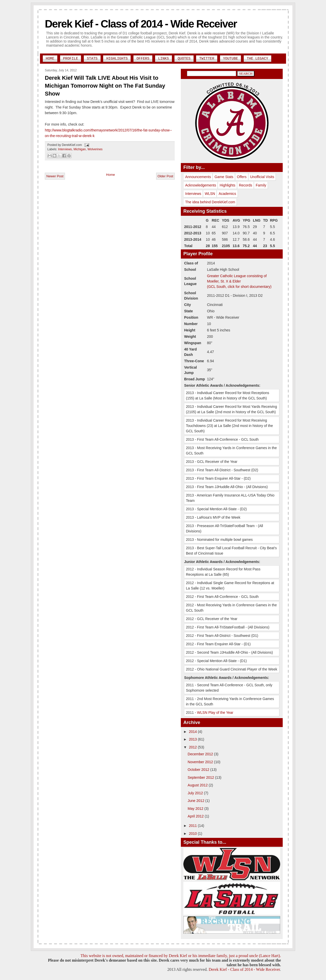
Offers (143, 59)
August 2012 (198, 785)
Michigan (80, 149)
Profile (71, 59)
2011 (193, 826)
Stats (92, 59)
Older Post (165, 176)
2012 (193, 747)
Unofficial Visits (262, 177)
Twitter (207, 59)
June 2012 (196, 801)
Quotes (184, 59)
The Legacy (257, 59)
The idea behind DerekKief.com (210, 202)
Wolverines (95, 149)
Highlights (117, 59)
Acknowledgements (201, 185)
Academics (227, 194)
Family (261, 185)
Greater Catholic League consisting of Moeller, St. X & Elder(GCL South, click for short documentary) (239, 281)
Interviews (65, 149)
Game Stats (224, 177)
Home (50, 59)
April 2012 (196, 816)
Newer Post (55, 176)
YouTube (231, 59)
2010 (193, 834)
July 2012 (196, 793)
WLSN (210, 194)
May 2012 (196, 809)
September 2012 (201, 777)
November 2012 (201, 762)
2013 (193, 739)
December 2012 (201, 754)
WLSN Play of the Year (215, 713)
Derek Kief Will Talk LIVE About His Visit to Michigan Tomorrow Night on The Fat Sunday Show (105, 86)
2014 (193, 732)
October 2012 (199, 770)
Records (246, 185)
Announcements (198, 177)
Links (164, 59)
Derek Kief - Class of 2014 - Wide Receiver (141, 24)
